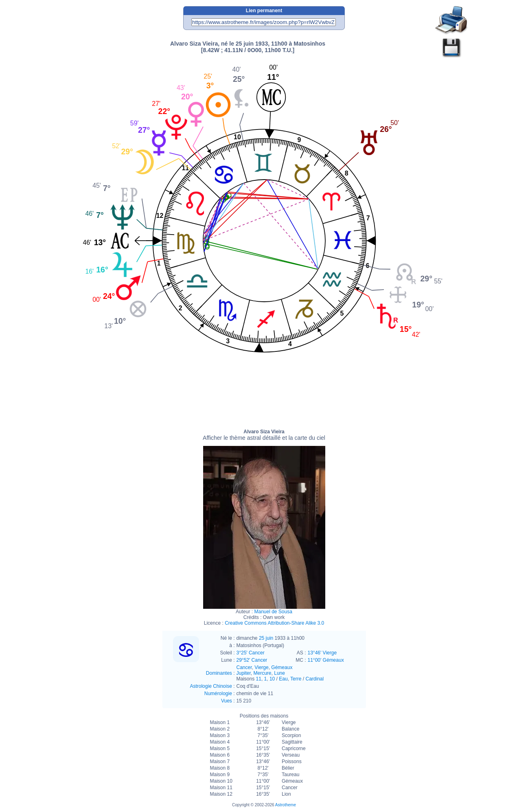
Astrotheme (286, 805)
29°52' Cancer (252, 660)
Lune (279, 673)
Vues (227, 701)
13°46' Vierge (322, 653)
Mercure (263, 673)
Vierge (261, 667)
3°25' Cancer (251, 653)
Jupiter (244, 673)
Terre (296, 679)
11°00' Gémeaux (326, 660)
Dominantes (219, 673)
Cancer (244, 667)
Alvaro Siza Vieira (264, 435)
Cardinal (314, 679)
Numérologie (218, 693)
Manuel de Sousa (273, 612)
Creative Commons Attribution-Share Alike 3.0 (274, 623)
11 (259, 679)
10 (272, 679)
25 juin (266, 638)
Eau (283, 679)
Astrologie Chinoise (211, 686)
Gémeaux (282, 667)
